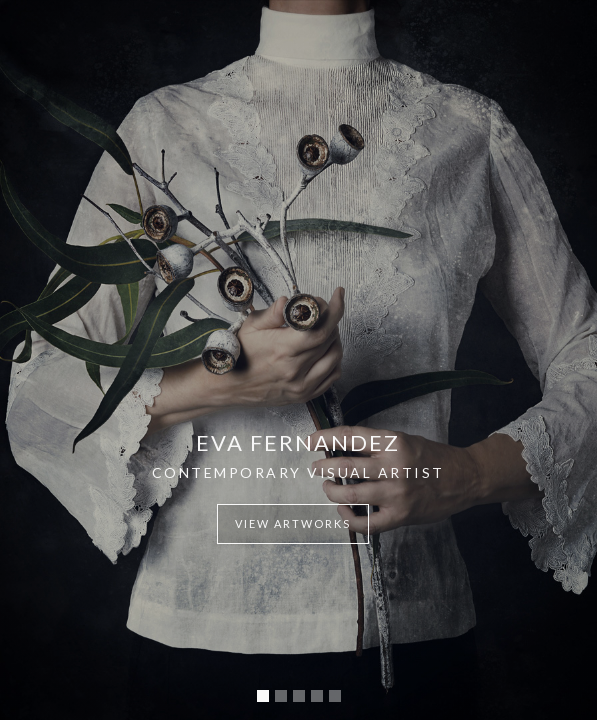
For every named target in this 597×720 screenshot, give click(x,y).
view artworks (293, 523)
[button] (263, 696)
